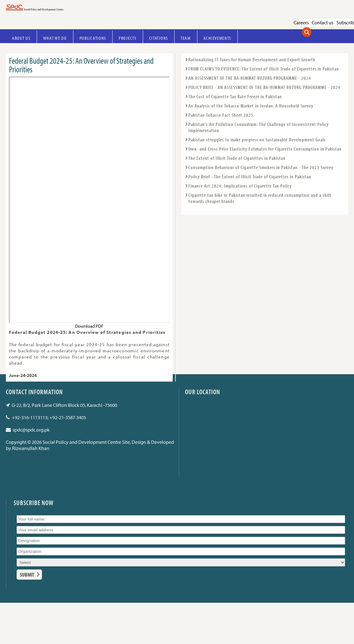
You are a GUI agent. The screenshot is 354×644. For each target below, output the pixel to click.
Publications (93, 38)
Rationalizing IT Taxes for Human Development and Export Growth (252, 59)
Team (186, 38)
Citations (159, 38)
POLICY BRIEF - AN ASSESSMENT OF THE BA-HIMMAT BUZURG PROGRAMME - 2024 (264, 87)
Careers (301, 22)
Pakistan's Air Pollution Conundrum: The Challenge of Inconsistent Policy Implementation (259, 127)
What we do (55, 38)
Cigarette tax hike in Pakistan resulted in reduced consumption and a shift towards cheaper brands (260, 198)
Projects (128, 38)
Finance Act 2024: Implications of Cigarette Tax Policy (240, 186)
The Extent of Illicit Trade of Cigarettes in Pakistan (237, 158)
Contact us (323, 22)
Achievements (217, 38)
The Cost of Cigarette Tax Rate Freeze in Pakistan (235, 96)
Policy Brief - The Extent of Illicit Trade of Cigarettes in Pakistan (250, 176)
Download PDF (89, 326)
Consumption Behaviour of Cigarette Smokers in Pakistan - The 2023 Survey (261, 167)
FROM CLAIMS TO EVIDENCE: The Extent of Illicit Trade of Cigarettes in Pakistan (264, 69)
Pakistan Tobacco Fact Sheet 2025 (221, 115)
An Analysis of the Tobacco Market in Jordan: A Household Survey (251, 106)
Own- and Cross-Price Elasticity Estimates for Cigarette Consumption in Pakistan (265, 149)
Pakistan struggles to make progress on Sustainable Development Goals (257, 140)
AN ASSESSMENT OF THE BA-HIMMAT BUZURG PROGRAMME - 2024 (250, 78)
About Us (21, 38)
